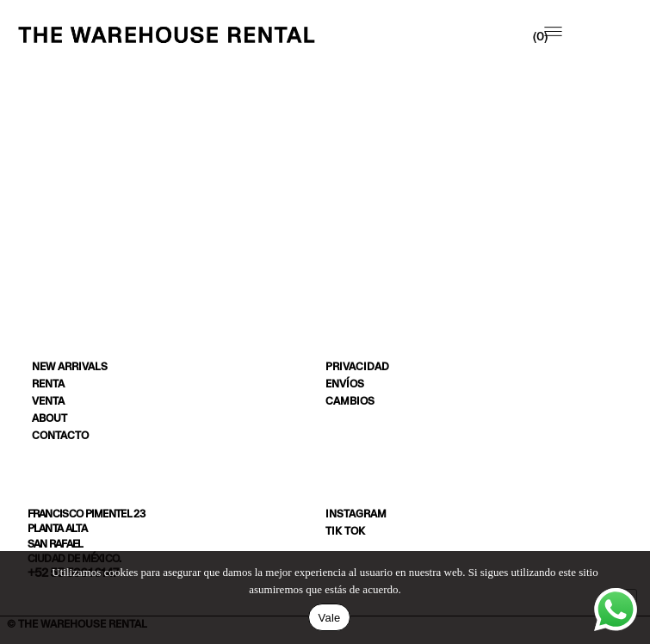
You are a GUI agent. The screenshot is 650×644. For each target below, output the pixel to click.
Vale (329, 618)
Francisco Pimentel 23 (86, 514)
